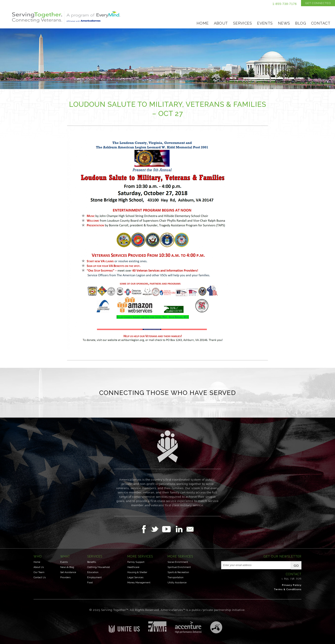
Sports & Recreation (178, 572)
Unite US (124, 627)
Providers (65, 577)
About (221, 23)
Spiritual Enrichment (179, 567)
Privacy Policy (292, 585)
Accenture (188, 627)
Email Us (190, 529)
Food (90, 583)
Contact (321, 23)
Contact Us (40, 577)
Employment (94, 577)
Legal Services (135, 577)
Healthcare (133, 567)
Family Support (136, 562)
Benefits (92, 562)
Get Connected (318, 3)
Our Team (39, 572)
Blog (300, 23)
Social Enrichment (178, 562)
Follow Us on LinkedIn (180, 529)
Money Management (139, 583)
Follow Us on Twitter (156, 529)
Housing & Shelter (137, 572)
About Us (39, 567)
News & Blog (67, 567)
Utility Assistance (177, 583)
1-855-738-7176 (285, 4)
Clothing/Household (98, 567)
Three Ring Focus (216, 627)
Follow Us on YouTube (169, 529)
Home (203, 23)
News (284, 23)
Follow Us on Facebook (145, 529)
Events (265, 23)
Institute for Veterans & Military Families (157, 626)
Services (242, 23)
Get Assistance (68, 572)
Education (93, 572)
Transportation (176, 577)
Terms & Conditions (288, 589)
